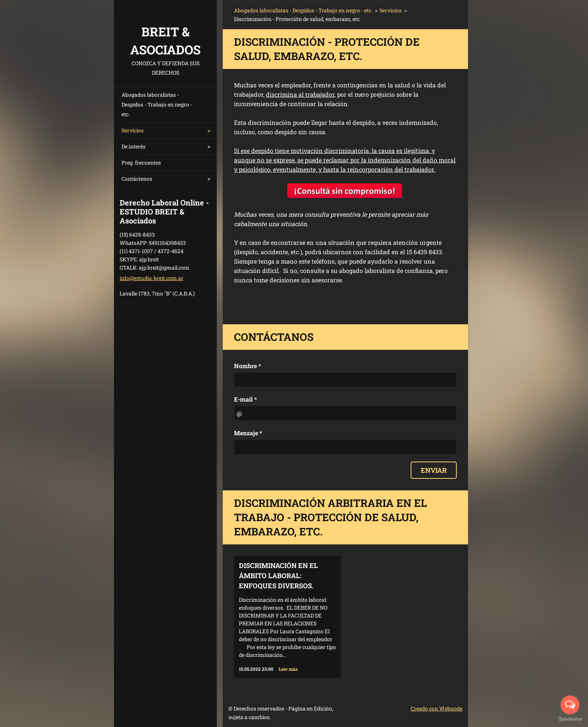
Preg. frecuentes (141, 163)
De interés (133, 146)
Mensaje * (248, 433)
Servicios (133, 130)
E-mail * (245, 399)
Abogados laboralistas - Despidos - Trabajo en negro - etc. (157, 104)
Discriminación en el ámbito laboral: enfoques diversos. (278, 576)
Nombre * (247, 366)
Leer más (288, 669)
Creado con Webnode (436, 708)
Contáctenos (137, 179)
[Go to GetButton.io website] (570, 719)
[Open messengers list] (570, 705)
